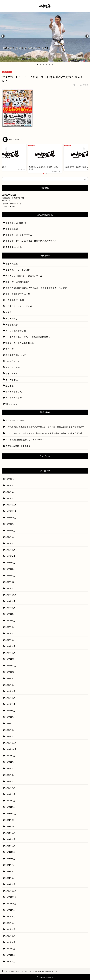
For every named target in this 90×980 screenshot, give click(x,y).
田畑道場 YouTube (14, 247)
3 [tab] (44, 65)
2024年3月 (10, 640)
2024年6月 (10, 620)
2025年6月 (10, 543)
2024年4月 (10, 633)
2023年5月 (10, 704)
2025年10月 (11, 517)
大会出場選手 (12, 318)
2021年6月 (10, 852)
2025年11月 (11, 511)
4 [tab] (46, 65)
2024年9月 (10, 601)
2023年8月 (10, 685)
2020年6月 (10, 929)
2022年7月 (10, 768)
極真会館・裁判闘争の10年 (18, 282)
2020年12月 (11, 891)
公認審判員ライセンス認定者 (19, 306)
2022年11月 (11, 743)
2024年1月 (10, 653)
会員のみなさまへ (14, 392)
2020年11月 (11, 897)
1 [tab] (38, 65)
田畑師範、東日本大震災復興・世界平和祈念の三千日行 (31, 241)
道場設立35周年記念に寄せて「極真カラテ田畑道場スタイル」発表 (36, 288)
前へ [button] (3, 36)
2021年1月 (10, 884)
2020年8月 (10, 916)
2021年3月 (10, 871)
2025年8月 (10, 530)
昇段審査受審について (16, 355)
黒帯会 (9, 312)
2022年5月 (10, 781)
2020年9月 (10, 910)
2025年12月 (11, 505)
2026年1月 (10, 498)
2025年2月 (10, 569)
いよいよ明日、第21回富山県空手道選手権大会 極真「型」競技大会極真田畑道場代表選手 (45, 427)
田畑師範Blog (12, 229)
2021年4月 (10, 865)
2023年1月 (10, 730)
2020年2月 (10, 955)
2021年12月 (11, 813)
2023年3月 (10, 717)
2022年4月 (10, 788)
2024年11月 (11, 588)
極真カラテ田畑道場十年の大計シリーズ (24, 276)
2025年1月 (10, 575)
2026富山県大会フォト (15, 420)
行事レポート (12, 373)
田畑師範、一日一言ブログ (18, 270)
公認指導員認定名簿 (15, 300)
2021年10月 (11, 826)
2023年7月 (10, 691)
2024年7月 (10, 614)
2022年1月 (10, 807)
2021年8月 (10, 839)
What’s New (11, 404)
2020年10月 (11, 904)
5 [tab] (49, 65)
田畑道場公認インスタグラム (19, 235)
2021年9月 (10, 833)
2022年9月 (10, 756)
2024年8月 (10, 608)
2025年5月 (10, 550)
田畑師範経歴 (12, 264)
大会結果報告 (12, 325)
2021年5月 (10, 859)
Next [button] (87, 36)
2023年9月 (10, 678)
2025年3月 (10, 562)
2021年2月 (10, 878)
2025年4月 (10, 556)
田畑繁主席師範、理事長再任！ (19, 446)
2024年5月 (10, 627)
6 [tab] (52, 65)
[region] (45, 37)
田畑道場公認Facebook (16, 223)
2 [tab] (41, 65)
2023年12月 (11, 659)
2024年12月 (11, 582)
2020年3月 (10, 949)
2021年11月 (11, 820)
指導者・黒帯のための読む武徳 (20, 343)
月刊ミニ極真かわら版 (16, 331)
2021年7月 (10, 846)
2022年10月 (11, 749)
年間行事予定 (12, 380)
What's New (7, 72)
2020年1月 (10, 961)
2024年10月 (11, 595)
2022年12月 (11, 736)
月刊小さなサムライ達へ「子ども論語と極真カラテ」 (30, 337)
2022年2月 (10, 801)
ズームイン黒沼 (13, 367)
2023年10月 (11, 672)
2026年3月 (10, 485)
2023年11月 (11, 665)
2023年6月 (10, 698)
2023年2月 (10, 723)
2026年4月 (10, 479)
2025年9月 (10, 524)
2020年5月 (10, 936)
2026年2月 (10, 492)
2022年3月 (10, 794)
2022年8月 (10, 762)
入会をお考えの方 (14, 398)
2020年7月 (10, 923)
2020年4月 (10, 942)
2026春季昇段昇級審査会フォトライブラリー (25, 440)
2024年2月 (10, 646)
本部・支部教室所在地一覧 (18, 294)
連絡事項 (10, 386)
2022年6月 (10, 775)
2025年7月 (10, 537)
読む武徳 (10, 349)
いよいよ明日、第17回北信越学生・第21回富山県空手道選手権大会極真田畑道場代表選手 (44, 433)
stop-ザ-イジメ (13, 361)
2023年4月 (10, 710)
